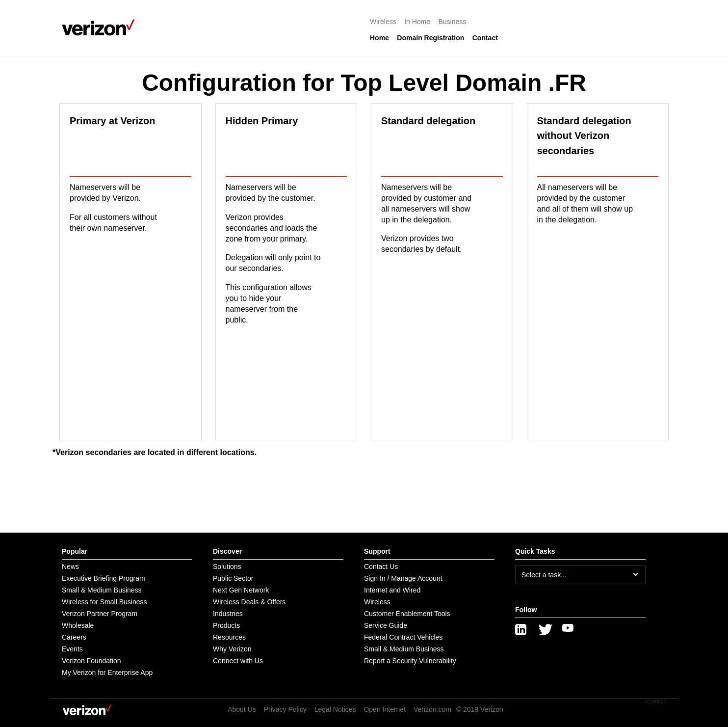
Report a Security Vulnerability (410, 661)
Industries (228, 614)
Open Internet (385, 709)
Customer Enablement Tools (407, 614)
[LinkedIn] (521, 630)
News (70, 566)
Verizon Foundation (91, 661)
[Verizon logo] (101, 27)
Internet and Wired (392, 590)
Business (453, 22)
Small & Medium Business (102, 590)
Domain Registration (430, 38)
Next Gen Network (241, 590)
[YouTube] (568, 630)
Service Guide (386, 625)
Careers (74, 637)
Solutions (227, 566)
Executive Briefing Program (104, 578)
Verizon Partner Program (100, 614)
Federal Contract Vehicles (403, 637)
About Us (242, 709)
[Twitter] (545, 630)
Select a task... (544, 575)
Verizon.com (432, 709)
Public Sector (233, 578)
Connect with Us (238, 661)
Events (72, 649)
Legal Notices (335, 709)
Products (226, 625)
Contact (485, 38)
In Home (417, 22)
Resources (229, 637)
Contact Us (381, 566)
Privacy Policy (285, 709)
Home (379, 38)
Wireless (383, 22)
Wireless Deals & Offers (249, 602)
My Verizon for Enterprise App (107, 673)
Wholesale (78, 625)
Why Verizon (232, 649)
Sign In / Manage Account (403, 578)
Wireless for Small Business (104, 602)
